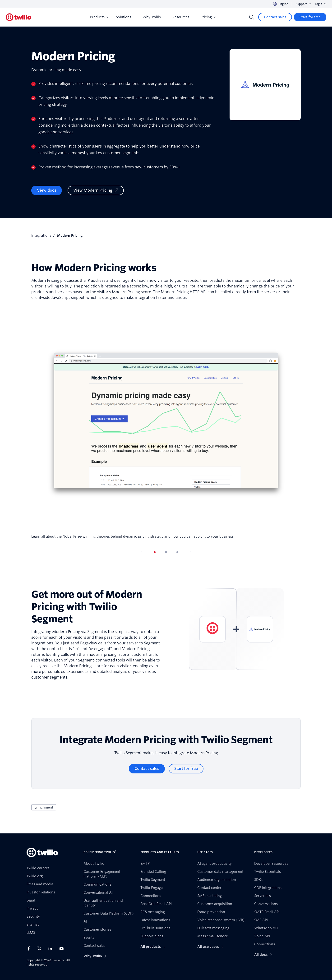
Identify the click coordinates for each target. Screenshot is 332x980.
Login (321, 4)
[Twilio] (18, 17)
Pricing (208, 17)
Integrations (41, 236)
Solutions (125, 17)
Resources (183, 17)
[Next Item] (190, 552)
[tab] (155, 552)
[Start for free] (310, 17)
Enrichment (44, 807)
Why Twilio (154, 17)
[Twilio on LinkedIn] (52, 948)
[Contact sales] (275, 17)
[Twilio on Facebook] (30, 948)
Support (303, 4)
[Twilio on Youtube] (63, 948)
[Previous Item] (142, 552)
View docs (47, 190)
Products (99, 17)
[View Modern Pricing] (96, 190)
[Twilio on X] (41, 948)
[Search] (252, 17)
